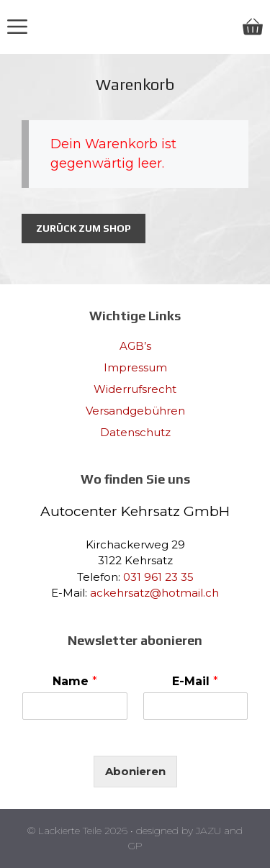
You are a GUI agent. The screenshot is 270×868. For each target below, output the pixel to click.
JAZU (208, 831)
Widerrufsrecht (135, 389)
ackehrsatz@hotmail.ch (154, 593)
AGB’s (135, 346)
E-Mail (195, 681)
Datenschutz (135, 432)
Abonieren (135, 771)
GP (135, 846)
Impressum (135, 367)
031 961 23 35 (158, 577)
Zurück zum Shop (84, 228)
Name (75, 681)
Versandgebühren (135, 411)
